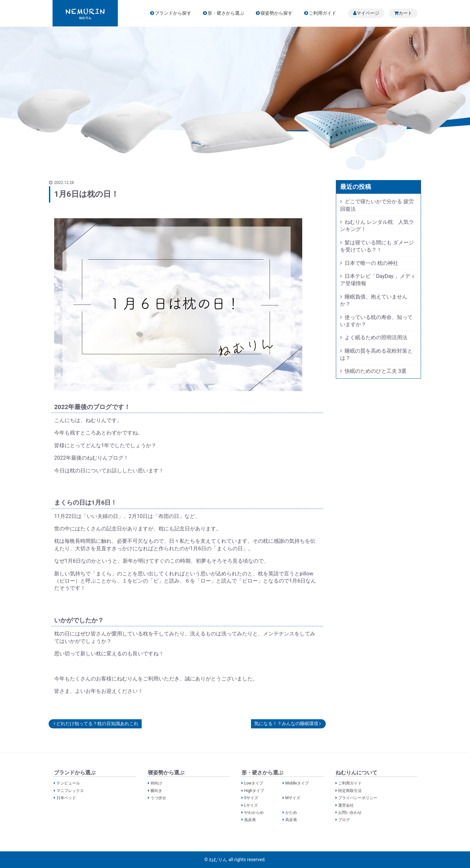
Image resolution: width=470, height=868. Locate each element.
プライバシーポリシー (358, 798)
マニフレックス (70, 790)
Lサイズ (251, 805)
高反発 (291, 820)
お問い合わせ (350, 813)
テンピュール (68, 783)
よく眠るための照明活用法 (376, 337)
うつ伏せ (158, 798)
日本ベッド (66, 798)
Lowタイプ (254, 783)
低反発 (250, 820)
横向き (156, 790)
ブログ (344, 820)
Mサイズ (293, 798)
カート (405, 13)
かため (291, 813)
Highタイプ (254, 790)
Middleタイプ (297, 783)
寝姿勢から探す (276, 13)
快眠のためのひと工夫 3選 (376, 371)
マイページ (368, 13)
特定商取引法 (350, 790)
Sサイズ (251, 798)
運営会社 (346, 805)
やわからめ (254, 813)
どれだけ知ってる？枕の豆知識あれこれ (96, 723)
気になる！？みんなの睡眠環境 (288, 723)
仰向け (156, 783)
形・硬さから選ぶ (226, 13)
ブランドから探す (173, 13)
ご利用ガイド (322, 13)
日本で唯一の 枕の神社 (371, 263)
